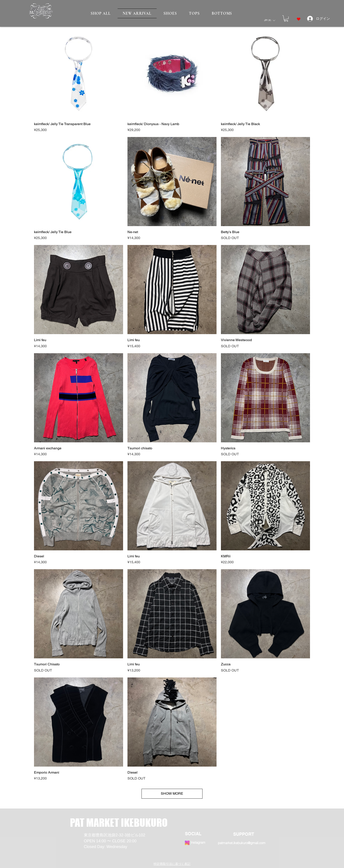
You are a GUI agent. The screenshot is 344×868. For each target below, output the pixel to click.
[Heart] (298, 19)
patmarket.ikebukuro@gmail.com (242, 843)
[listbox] (270, 20)
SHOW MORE (172, 793)
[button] (270, 20)
